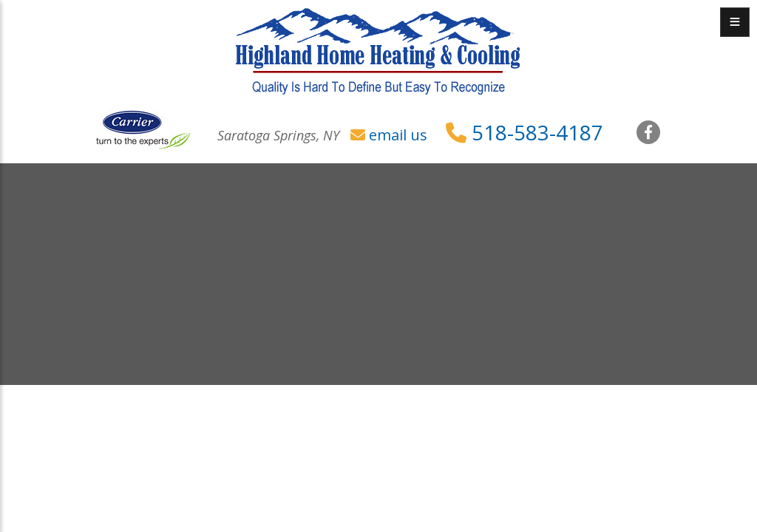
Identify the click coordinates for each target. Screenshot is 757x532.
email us (398, 135)
